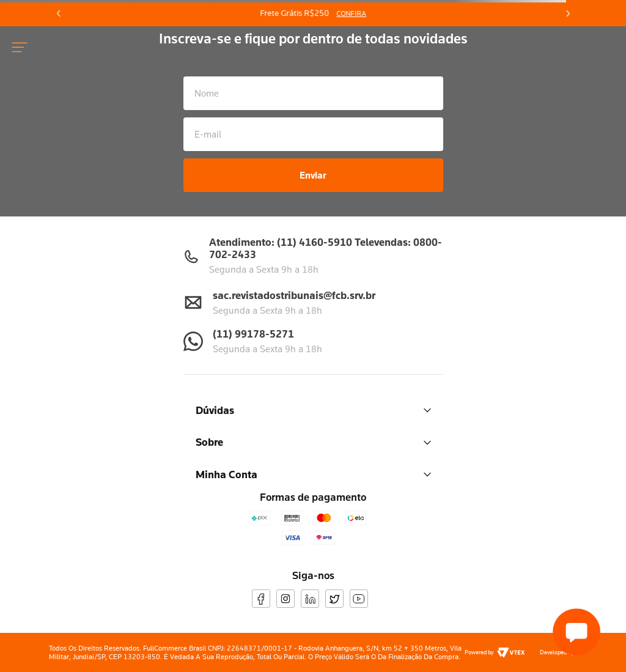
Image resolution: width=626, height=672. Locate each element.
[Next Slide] (567, 13)
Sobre (313, 442)
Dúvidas (313, 410)
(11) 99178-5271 (253, 334)
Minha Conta (313, 474)
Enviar (313, 175)
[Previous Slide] (59, 13)
